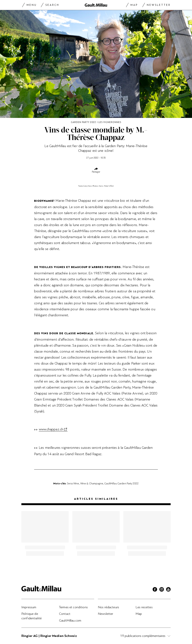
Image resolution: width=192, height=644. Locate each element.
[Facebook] (155, 590)
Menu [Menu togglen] (32, 5)
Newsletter (159, 5)
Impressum (29, 607)
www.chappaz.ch (51, 429)
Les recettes (144, 607)
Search (52, 5)
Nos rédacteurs (108, 607)
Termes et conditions (73, 607)
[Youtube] (168, 590)
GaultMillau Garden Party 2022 (121, 483)
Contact (65, 614)
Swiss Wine (73, 483)
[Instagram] (162, 590)
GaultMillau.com (70, 620)
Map (134, 5)
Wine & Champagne (92, 483)
